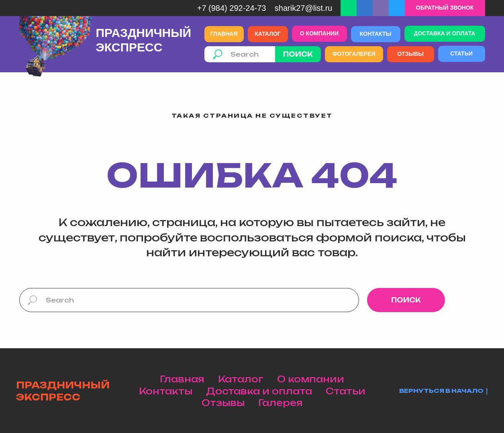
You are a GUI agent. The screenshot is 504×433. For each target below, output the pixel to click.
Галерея (281, 403)
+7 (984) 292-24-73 (232, 8)
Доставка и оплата (259, 391)
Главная (182, 379)
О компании (311, 379)
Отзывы (223, 403)
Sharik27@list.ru (304, 8)
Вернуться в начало (444, 391)
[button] (445, 8)
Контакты (166, 391)
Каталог (241, 379)
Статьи (346, 391)
